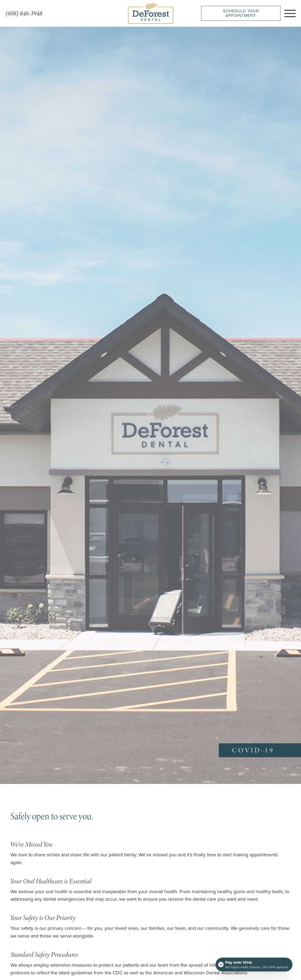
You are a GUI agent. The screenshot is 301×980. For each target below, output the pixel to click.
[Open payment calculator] (254, 965)
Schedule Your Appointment (241, 13)
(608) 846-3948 (24, 13)
